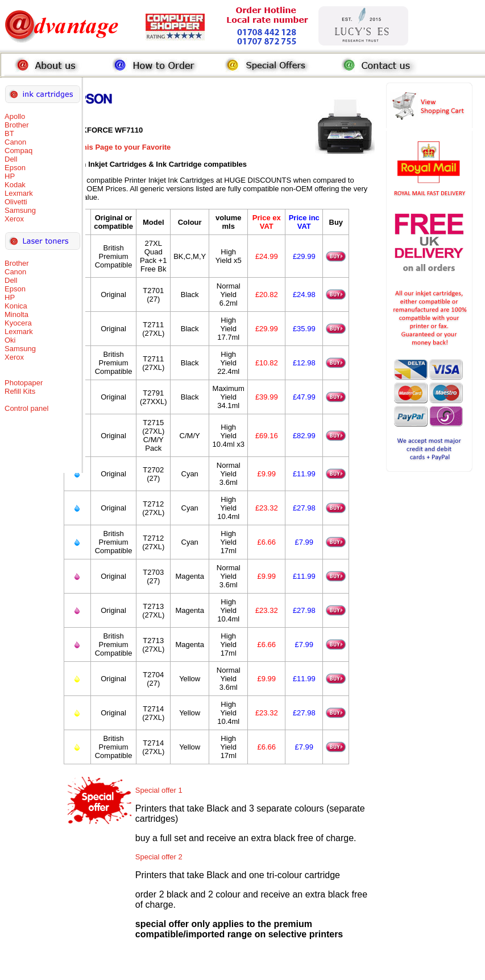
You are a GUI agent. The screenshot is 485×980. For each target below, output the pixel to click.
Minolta (16, 314)
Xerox (14, 219)
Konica (16, 306)
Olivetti (16, 202)
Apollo (15, 116)
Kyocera (18, 323)
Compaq (18, 151)
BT (9, 133)
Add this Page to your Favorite (117, 147)
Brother (17, 125)
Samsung (20, 210)
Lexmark (19, 193)
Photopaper (24, 383)
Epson (15, 168)
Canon (15, 142)
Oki (10, 340)
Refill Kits (20, 391)
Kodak (15, 185)
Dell (11, 159)
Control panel (26, 408)
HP (10, 176)
